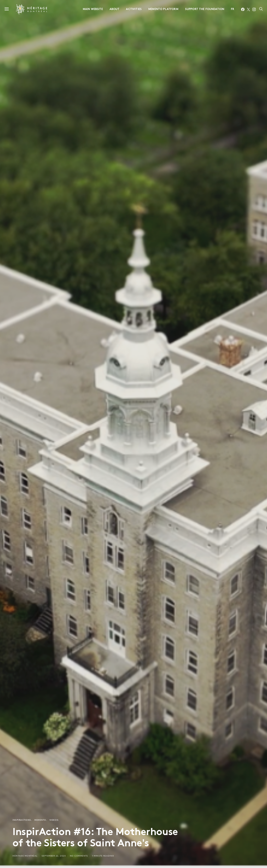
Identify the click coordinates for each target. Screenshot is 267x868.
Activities (134, 9)
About (115, 9)
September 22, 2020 (54, 856)
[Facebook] (243, 9)
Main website (93, 9)
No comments (79, 856)
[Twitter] (248, 9)
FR (233, 9)
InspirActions (22, 820)
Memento (40, 820)
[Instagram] (254, 9)
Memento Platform (163, 9)
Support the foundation (205, 9)
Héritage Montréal (25, 856)
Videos (54, 820)
